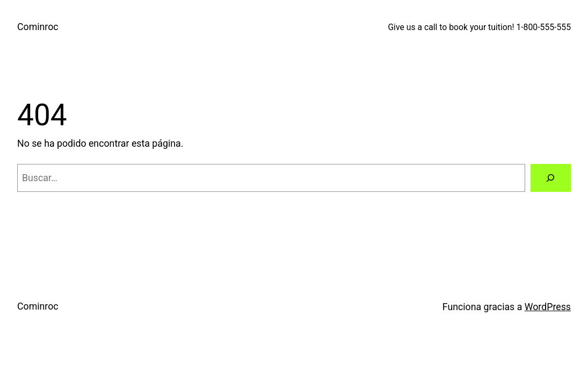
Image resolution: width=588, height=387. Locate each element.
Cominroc (38, 27)
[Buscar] (551, 178)
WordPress (548, 307)
